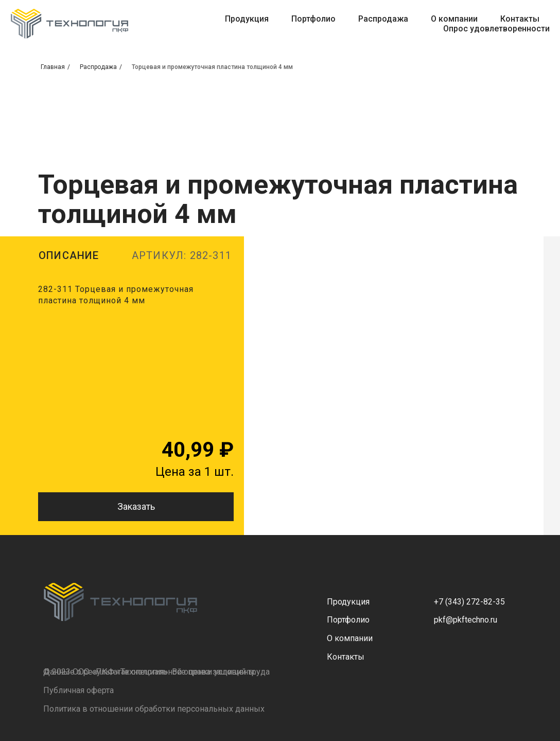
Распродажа (383, 19)
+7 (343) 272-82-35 (469, 602)
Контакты (520, 19)
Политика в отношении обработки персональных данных (154, 709)
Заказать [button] (136, 506)
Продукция (247, 19)
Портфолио (313, 19)
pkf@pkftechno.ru (466, 620)
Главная (53, 67)
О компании (454, 19)
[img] (120, 602)
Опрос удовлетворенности (496, 29)
